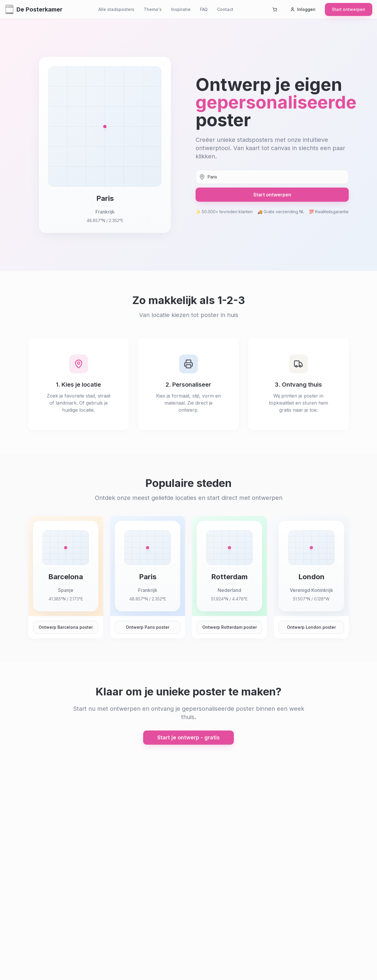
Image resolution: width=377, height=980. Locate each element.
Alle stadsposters (116, 9)
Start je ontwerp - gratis (188, 737)
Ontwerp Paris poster (148, 627)
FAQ (204, 9)
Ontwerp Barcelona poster (66, 627)
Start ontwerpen (349, 9)
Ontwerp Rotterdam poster (230, 627)
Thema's (153, 9)
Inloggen (303, 9)
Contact (225, 9)
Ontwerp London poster (311, 627)
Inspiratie (181, 9)
